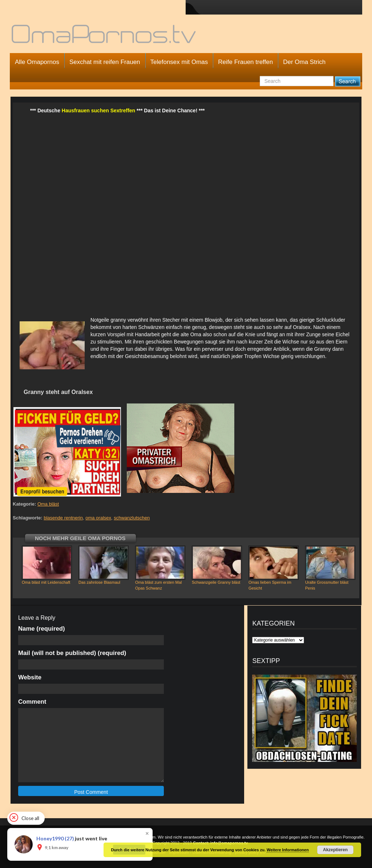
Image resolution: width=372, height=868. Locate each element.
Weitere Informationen (288, 850)
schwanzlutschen (132, 518)
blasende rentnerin (63, 518)
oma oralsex (98, 518)
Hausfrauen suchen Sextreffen (98, 110)
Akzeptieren (335, 850)
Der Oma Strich (304, 62)
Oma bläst (48, 504)
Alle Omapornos (37, 62)
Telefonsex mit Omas (179, 62)
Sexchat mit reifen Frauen (105, 62)
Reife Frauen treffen (245, 62)
